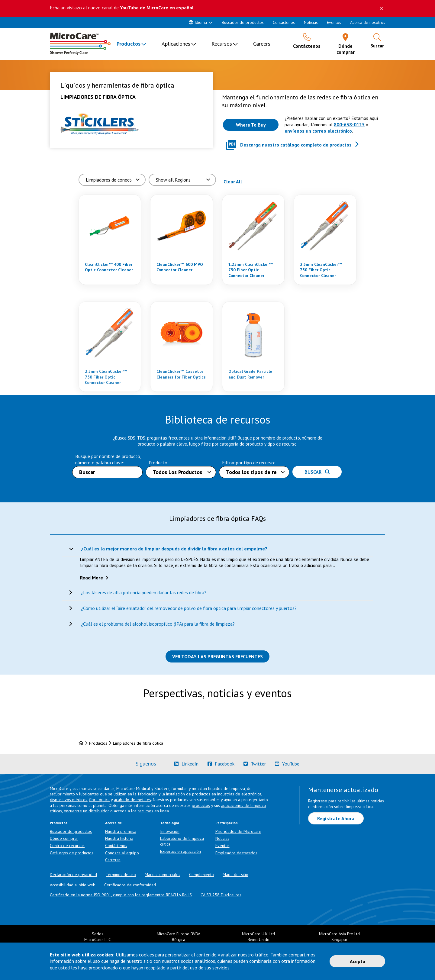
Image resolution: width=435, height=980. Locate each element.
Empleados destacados (236, 853)
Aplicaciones (176, 44)
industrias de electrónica (239, 794)
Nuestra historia (119, 838)
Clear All (233, 182)
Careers (262, 44)
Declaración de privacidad (73, 875)
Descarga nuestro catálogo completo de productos (296, 145)
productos (201, 805)
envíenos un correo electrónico (318, 131)
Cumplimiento (201, 875)
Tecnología (170, 823)
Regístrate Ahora (336, 818)
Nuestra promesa (121, 831)
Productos (129, 44)
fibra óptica (99, 800)
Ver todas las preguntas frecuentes (217, 656)
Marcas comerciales (163, 875)
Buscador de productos (243, 22)
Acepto (358, 961)
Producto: (159, 463)
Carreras (113, 860)
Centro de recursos (67, 846)
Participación (227, 823)
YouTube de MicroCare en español (157, 8)
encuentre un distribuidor (86, 811)
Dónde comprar (64, 838)
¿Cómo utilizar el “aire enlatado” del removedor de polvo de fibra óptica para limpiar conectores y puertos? (189, 608)
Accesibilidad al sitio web (73, 885)
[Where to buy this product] (251, 125)
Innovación (170, 831)
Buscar (317, 472)
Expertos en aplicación (180, 851)
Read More (92, 578)
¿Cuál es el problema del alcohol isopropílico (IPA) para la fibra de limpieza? (158, 624)
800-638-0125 (349, 124)
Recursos (222, 44)
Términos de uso (121, 875)
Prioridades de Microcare (238, 831)
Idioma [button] (198, 22)
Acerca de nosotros (368, 22)
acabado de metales (132, 800)
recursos (145, 811)
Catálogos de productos (72, 853)
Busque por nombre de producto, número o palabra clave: (108, 459)
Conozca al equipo (122, 853)
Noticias (311, 22)
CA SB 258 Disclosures (221, 895)
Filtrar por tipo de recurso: (249, 463)
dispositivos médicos (69, 800)
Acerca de (113, 823)
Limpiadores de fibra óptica (138, 743)
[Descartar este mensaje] (381, 8)
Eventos (334, 22)
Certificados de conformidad (130, 885)
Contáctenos (284, 22)
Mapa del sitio (235, 875)
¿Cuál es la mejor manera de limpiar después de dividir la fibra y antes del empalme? (174, 549)
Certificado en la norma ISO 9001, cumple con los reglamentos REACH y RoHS (121, 895)
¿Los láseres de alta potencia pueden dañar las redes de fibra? (144, 592)
